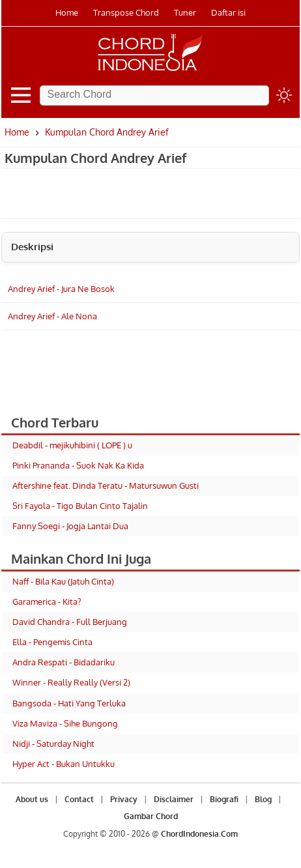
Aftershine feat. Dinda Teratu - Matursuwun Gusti (106, 485)
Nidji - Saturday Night (53, 744)
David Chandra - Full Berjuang (70, 622)
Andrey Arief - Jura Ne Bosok (61, 289)
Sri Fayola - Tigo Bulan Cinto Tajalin (80, 506)
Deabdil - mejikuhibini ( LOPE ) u (72, 445)
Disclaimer (174, 799)
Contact (79, 799)
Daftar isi (228, 12)
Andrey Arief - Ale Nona (52, 316)
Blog (263, 799)
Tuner (185, 12)
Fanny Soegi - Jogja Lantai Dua (70, 526)
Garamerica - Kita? (47, 601)
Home (67, 12)
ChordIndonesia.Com (199, 834)
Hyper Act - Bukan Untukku (64, 764)
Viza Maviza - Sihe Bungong (65, 723)
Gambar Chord (151, 816)
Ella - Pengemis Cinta (52, 642)
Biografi (224, 799)
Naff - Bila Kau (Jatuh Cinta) (63, 581)
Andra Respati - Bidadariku (64, 662)
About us (32, 799)
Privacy (124, 799)
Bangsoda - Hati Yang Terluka (69, 703)
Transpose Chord (126, 12)
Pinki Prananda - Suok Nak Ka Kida (78, 465)
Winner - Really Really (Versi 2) (71, 682)
